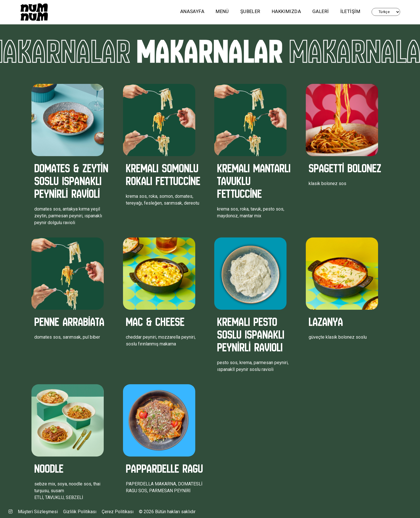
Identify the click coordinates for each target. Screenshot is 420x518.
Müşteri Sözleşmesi (38, 512)
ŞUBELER (250, 11)
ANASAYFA (192, 11)
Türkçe (386, 12)
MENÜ (222, 11)
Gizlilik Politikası (80, 512)
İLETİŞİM (350, 11)
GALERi (321, 11)
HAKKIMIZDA (286, 11)
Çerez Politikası (118, 512)
